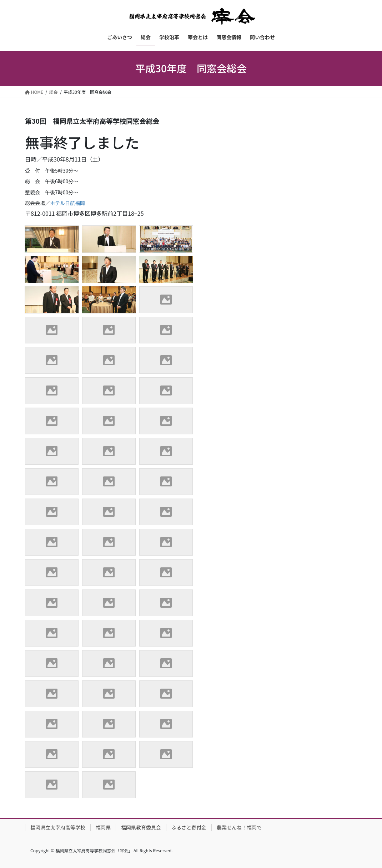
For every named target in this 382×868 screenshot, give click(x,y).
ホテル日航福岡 (67, 203)
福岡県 (103, 827)
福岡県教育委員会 (141, 827)
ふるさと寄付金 (189, 827)
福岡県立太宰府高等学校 (58, 827)
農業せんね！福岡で (239, 827)
